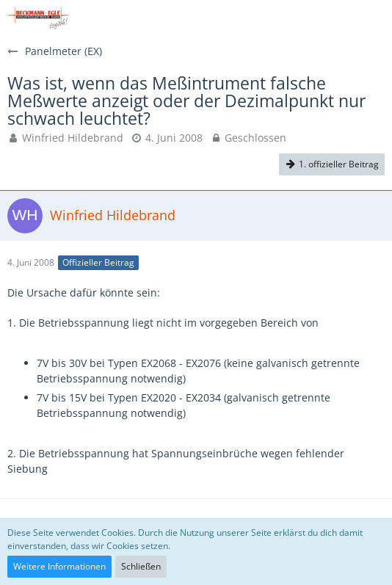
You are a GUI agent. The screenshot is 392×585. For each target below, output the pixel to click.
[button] (373, 18)
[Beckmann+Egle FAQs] (38, 18)
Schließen (141, 566)
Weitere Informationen (59, 566)
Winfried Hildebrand (73, 138)
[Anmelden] (336, 18)
